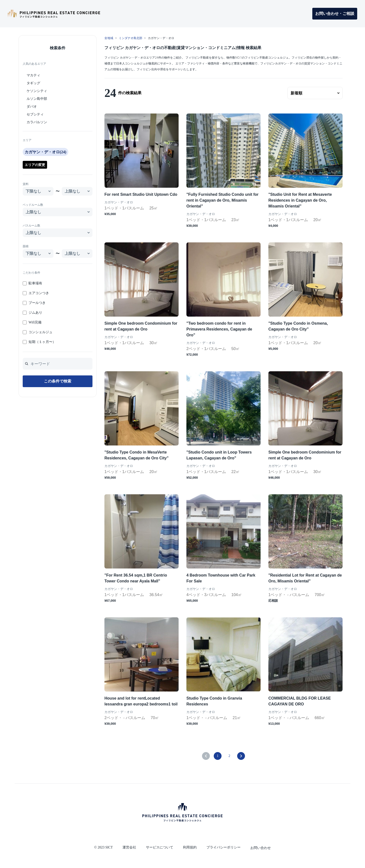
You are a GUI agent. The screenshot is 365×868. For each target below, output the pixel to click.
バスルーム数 (31, 226)
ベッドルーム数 (33, 205)
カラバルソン (37, 122)
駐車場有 (35, 283)
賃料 (26, 184)
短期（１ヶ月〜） (42, 342)
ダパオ (32, 107)
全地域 (109, 38)
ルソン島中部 (37, 99)
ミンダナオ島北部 (131, 38)
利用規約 (190, 847)
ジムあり (35, 313)
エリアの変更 (35, 165)
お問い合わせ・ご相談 (335, 14)
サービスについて (160, 847)
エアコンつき (39, 293)
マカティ (33, 75)
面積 (26, 246)
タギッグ (33, 83)
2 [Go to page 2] (229, 756)
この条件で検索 (58, 381)
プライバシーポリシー (223, 847)
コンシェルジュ (41, 332)
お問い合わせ (261, 848)
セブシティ (35, 114)
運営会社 (129, 847)
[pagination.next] (241, 756)
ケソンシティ (37, 91)
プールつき (37, 303)
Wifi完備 (35, 322)
